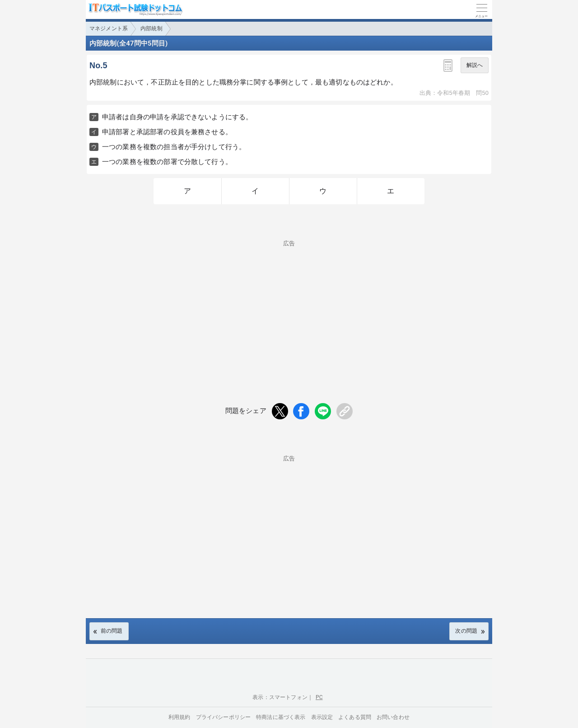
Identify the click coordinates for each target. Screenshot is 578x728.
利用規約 (179, 717)
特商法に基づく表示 (281, 717)
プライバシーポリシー (224, 717)
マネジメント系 (109, 28)
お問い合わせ (393, 717)
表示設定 (322, 717)
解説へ (475, 65)
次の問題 (466, 631)
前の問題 (112, 631)
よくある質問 (355, 717)
